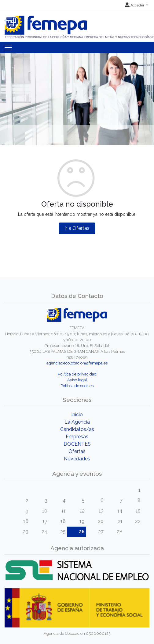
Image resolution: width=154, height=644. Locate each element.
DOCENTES (77, 444)
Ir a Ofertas (77, 228)
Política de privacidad (77, 374)
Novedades (77, 459)
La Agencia (77, 422)
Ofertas (77, 451)
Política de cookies (77, 386)
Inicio (77, 415)
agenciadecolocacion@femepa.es (77, 363)
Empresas (77, 437)
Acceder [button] (135, 5)
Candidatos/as (77, 429)
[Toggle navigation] (8, 48)
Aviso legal (77, 380)
